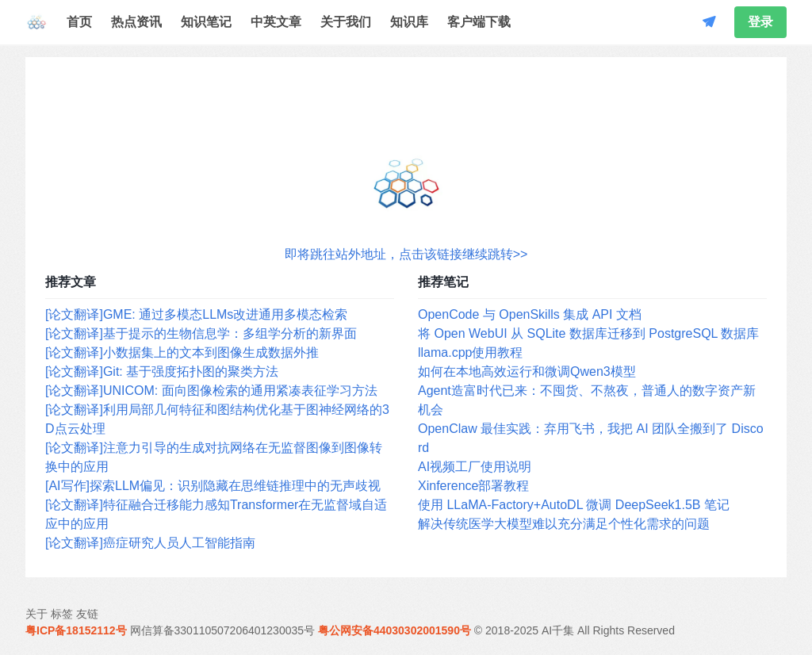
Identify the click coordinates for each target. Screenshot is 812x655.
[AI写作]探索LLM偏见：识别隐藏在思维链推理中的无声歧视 (213, 486)
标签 (62, 614)
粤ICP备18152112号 (76, 630)
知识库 (409, 22)
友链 (87, 614)
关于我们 (346, 22)
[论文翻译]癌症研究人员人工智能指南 (150, 543)
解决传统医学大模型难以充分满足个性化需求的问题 (564, 524)
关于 (36, 614)
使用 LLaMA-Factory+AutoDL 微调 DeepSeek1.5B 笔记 (574, 505)
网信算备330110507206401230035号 (223, 630)
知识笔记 (206, 22)
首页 (79, 22)
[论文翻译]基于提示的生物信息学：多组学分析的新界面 (201, 333)
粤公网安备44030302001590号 (395, 630)
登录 (760, 22)
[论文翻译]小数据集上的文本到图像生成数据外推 (182, 352)
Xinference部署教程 (474, 486)
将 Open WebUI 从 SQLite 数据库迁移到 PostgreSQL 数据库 (588, 333)
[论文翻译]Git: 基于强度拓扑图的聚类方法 (162, 372)
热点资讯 (136, 22)
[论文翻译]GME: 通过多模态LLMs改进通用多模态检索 (196, 314)
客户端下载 (479, 22)
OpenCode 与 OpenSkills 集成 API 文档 (530, 314)
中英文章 (276, 22)
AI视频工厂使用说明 (475, 467)
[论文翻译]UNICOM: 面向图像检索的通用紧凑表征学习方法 (211, 391)
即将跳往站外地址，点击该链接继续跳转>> (406, 254)
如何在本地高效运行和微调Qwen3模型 (527, 372)
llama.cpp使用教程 (470, 352)
